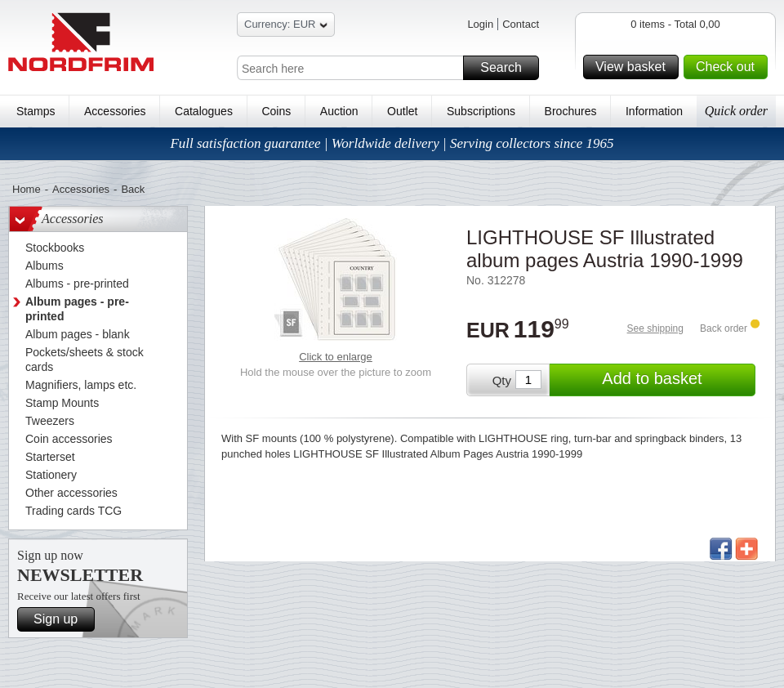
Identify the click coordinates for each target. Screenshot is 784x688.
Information (654, 111)
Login (480, 24)
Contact (521, 24)
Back (133, 189)
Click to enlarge (336, 357)
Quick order (736, 111)
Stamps (36, 111)
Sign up (62, 619)
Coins (276, 111)
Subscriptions (481, 111)
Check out (729, 67)
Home (27, 189)
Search (507, 68)
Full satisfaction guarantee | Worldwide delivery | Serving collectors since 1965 (392, 143)
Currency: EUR (286, 27)
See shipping (655, 328)
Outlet (402, 111)
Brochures (571, 111)
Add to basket (676, 380)
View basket (635, 67)
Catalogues (204, 111)
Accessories (115, 111)
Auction (339, 111)
